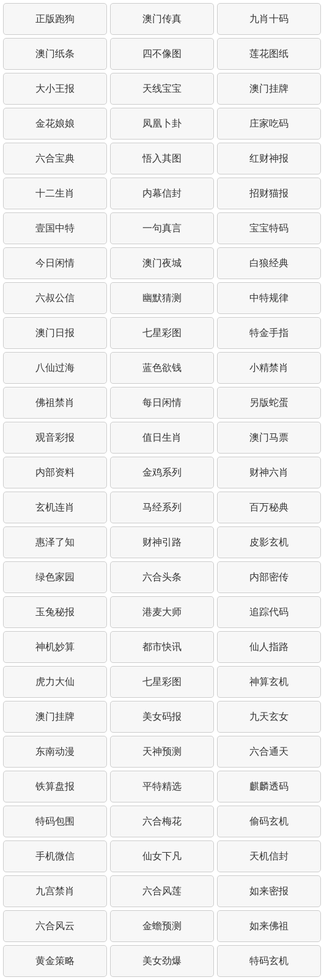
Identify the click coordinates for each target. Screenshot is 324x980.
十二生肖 (55, 193)
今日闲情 (55, 263)
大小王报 (55, 88)
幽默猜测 (162, 298)
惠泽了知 (55, 542)
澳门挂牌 (269, 88)
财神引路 (162, 542)
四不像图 (162, 54)
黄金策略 (55, 961)
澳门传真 (162, 19)
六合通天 (269, 751)
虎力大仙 (55, 682)
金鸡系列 (162, 472)
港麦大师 (162, 612)
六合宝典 (55, 158)
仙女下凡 (162, 856)
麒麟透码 (269, 786)
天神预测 (162, 751)
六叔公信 (55, 298)
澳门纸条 (55, 54)
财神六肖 (269, 472)
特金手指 (269, 333)
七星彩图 (162, 333)
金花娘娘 (55, 123)
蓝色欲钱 (162, 368)
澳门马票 (269, 437)
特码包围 (55, 821)
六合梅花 (162, 821)
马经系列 (162, 507)
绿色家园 (55, 577)
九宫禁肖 (55, 891)
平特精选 (162, 786)
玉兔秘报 (55, 612)
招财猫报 (269, 193)
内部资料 (55, 472)
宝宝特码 (269, 228)
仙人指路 (269, 647)
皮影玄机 (269, 542)
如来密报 (269, 891)
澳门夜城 (162, 263)
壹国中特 (55, 228)
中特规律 (269, 298)
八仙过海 (55, 368)
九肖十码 (269, 19)
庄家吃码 (269, 123)
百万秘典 (269, 507)
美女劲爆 (162, 961)
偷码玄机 (269, 821)
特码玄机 (269, 961)
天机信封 (269, 856)
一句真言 (162, 228)
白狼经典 (269, 263)
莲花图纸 (269, 54)
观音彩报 (55, 437)
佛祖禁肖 (55, 402)
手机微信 (55, 856)
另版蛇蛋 (269, 402)
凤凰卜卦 (162, 123)
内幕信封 (162, 193)
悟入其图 (162, 158)
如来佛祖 (269, 926)
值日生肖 (162, 437)
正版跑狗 (55, 19)
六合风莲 (162, 891)
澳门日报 (55, 333)
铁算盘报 (55, 786)
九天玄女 (269, 716)
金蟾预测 (162, 926)
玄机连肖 (55, 507)
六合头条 (162, 577)
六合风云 (55, 926)
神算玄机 (269, 682)
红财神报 (269, 158)
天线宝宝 (162, 88)
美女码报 (162, 716)
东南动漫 (55, 751)
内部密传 (269, 577)
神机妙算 (55, 647)
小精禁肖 (269, 368)
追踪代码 (269, 612)
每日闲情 (162, 402)
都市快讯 (162, 647)
